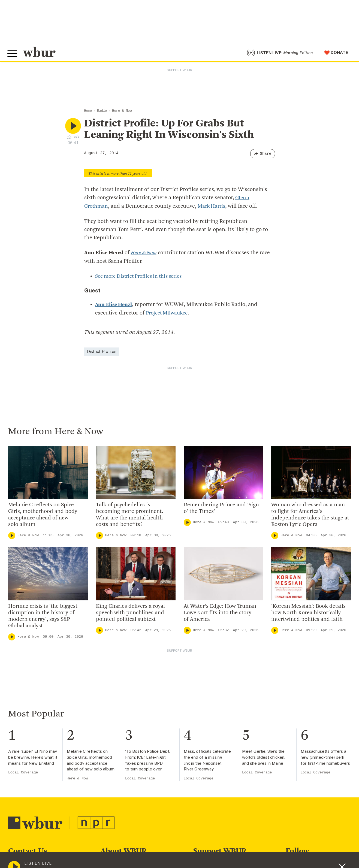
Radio (102, 114)
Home (88, 114)
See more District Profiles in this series (142, 279)
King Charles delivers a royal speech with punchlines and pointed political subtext (130, 615)
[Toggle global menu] (13, 55)
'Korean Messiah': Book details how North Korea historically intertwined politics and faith (308, 615)
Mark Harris (214, 209)
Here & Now (122, 114)
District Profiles (102, 353)
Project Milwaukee (168, 315)
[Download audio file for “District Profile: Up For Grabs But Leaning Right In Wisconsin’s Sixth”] (69, 140)
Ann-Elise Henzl (115, 307)
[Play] (12, 537)
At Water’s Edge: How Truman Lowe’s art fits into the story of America (220, 615)
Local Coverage (23, 774)
